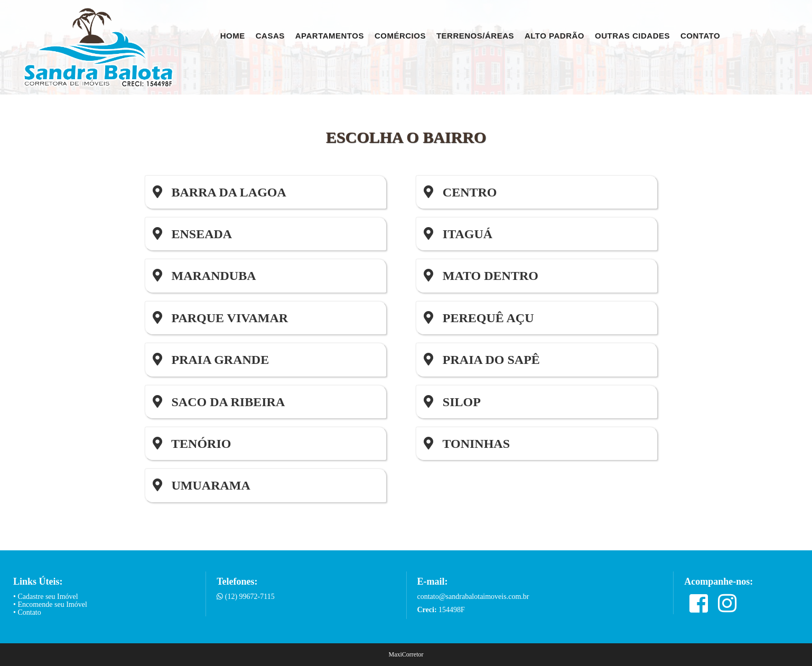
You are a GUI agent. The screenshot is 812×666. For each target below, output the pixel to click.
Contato (700, 36)
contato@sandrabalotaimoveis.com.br (473, 597)
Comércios (400, 36)
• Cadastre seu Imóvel (46, 597)
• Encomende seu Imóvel (50, 604)
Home (233, 36)
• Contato (27, 612)
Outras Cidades (632, 36)
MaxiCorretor (406, 654)
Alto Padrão (554, 36)
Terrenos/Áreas (475, 36)
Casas (270, 36)
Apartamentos (330, 36)
